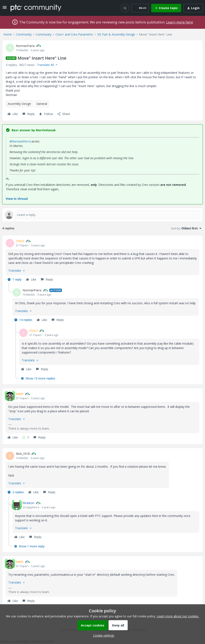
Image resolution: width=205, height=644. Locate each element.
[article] (102, 261)
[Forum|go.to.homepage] (36, 8)
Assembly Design (19, 104)
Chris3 (20, 241)
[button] (5, 9)
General (42, 104)
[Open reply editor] (102, 215)
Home (8, 34)
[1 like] (26, 437)
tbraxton (28, 503)
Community (24, 34)
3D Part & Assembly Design (116, 34)
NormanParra (25, 46)
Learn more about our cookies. (178, 616)
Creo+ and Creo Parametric (74, 34)
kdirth (20, 394)
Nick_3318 (23, 454)
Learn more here (180, 22)
